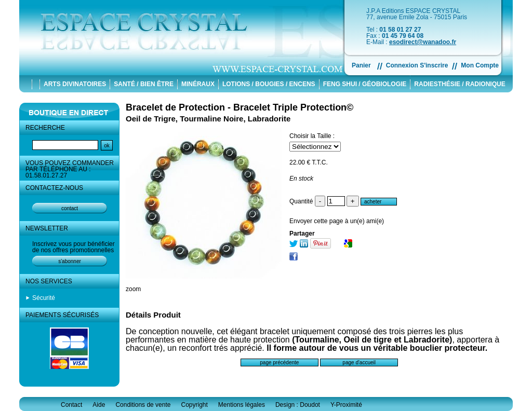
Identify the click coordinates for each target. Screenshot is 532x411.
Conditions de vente (143, 405)
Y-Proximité (346, 405)
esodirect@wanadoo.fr (423, 42)
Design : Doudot (298, 405)
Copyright (194, 405)
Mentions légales (242, 405)
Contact (71, 405)
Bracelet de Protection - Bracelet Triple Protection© (240, 107)
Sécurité (44, 298)
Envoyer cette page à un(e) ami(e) (337, 221)
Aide (99, 405)
